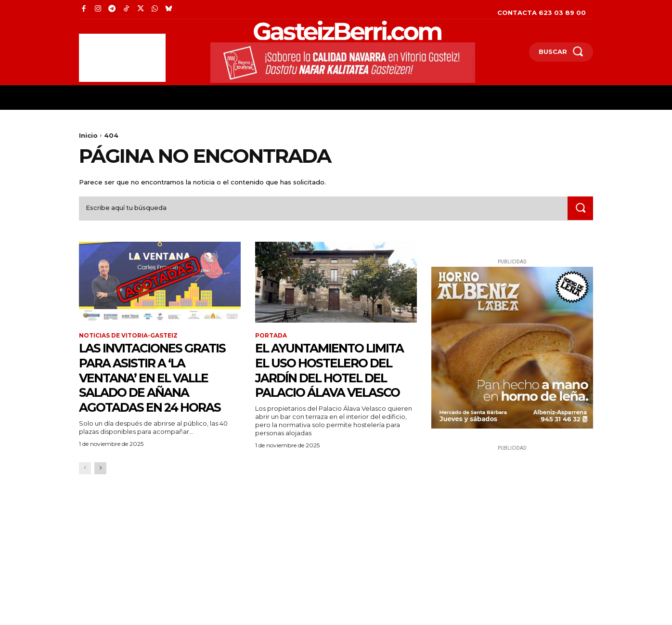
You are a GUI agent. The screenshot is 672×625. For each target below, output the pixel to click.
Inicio (88, 135)
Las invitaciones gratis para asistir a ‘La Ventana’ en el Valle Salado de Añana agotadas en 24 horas (160, 386)
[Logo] (326, 31)
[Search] (580, 209)
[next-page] (100, 484)
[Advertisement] (122, 58)
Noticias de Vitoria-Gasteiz (128, 337)
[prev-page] (85, 484)
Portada (271, 337)
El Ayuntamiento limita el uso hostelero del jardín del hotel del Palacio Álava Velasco (334, 378)
